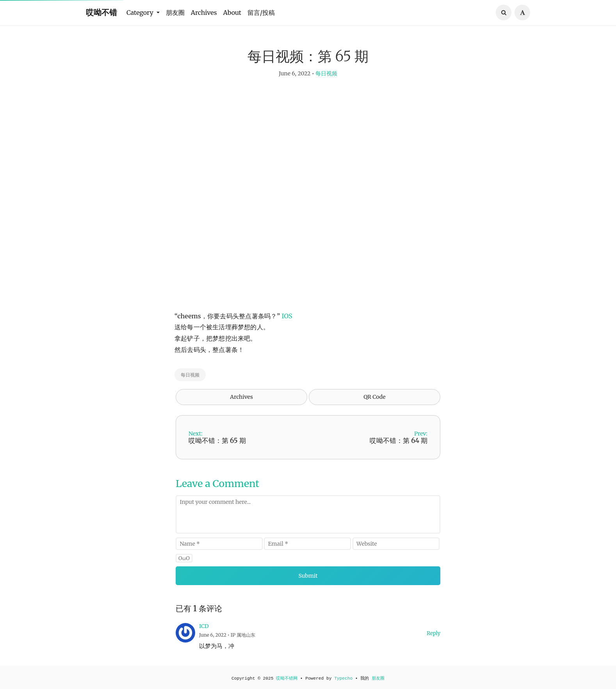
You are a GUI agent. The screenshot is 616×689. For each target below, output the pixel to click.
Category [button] (141, 12)
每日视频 (326, 74)
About (232, 12)
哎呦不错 (101, 12)
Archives (204, 12)
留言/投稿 (261, 12)
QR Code (374, 398)
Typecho (343, 678)
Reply (434, 634)
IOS (287, 316)
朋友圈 (175, 12)
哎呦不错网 (287, 678)
